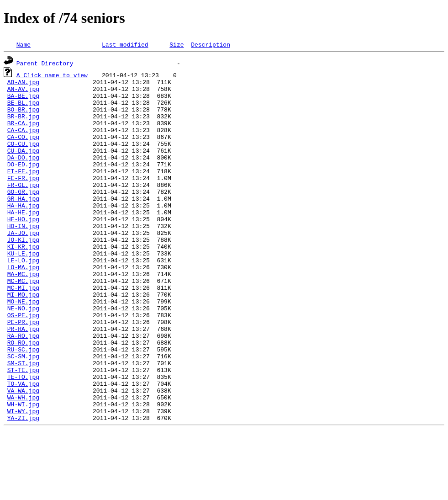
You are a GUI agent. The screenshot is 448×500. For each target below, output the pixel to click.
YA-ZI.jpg (23, 486)
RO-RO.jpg (23, 396)
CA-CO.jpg (23, 149)
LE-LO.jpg (23, 297)
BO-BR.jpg (23, 116)
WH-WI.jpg (23, 470)
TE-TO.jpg (23, 437)
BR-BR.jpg (23, 124)
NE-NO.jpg (23, 355)
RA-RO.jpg (23, 388)
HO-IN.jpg (23, 256)
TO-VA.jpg (23, 445)
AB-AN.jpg (23, 83)
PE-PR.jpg (23, 371)
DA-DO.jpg (23, 174)
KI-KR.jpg (23, 281)
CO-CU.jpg (23, 157)
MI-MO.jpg (23, 338)
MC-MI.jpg (23, 330)
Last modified (125, 44)
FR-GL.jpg (23, 207)
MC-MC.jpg (23, 322)
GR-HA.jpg (23, 223)
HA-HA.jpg (23, 231)
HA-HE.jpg (23, 239)
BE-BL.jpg (23, 108)
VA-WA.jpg (23, 453)
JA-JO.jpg (23, 264)
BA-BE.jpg (23, 100)
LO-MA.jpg (23, 305)
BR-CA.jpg (23, 133)
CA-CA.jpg (23, 141)
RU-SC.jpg (23, 404)
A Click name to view (52, 75)
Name (24, 44)
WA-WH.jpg (23, 462)
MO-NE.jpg (23, 346)
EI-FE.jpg (23, 190)
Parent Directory (45, 63)
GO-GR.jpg (23, 215)
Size (177, 44)
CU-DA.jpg (23, 165)
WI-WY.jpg (23, 478)
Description (211, 44)
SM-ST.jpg (23, 420)
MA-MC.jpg (23, 314)
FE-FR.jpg (23, 198)
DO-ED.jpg (23, 182)
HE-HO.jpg (23, 248)
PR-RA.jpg (23, 379)
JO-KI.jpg (23, 272)
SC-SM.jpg (23, 412)
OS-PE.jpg (23, 363)
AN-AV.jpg (23, 91)
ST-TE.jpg (23, 429)
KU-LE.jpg (23, 289)
